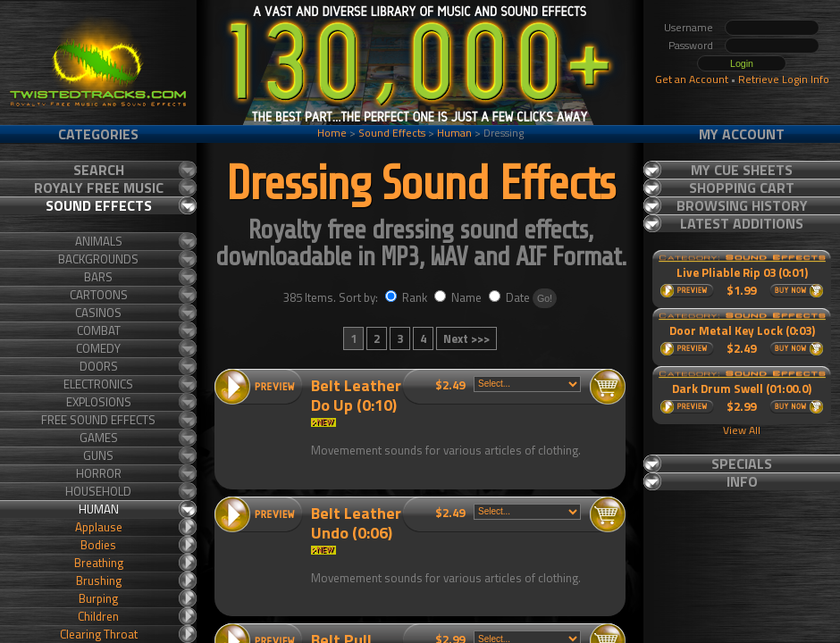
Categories (98, 134)
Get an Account (692, 79)
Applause (99, 527)
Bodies (98, 545)
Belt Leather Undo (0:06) (356, 523)
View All (742, 430)
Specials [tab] (742, 463)
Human (454, 133)
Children (98, 616)
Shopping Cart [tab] (742, 188)
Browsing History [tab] (742, 205)
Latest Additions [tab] (742, 223)
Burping (98, 598)
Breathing (99, 563)
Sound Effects (392, 133)
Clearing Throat (99, 634)
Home (332, 133)
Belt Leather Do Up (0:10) (356, 395)
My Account (742, 134)
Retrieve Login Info (784, 79)
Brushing (99, 580)
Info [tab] (742, 481)
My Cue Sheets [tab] (742, 170)
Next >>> (466, 338)
